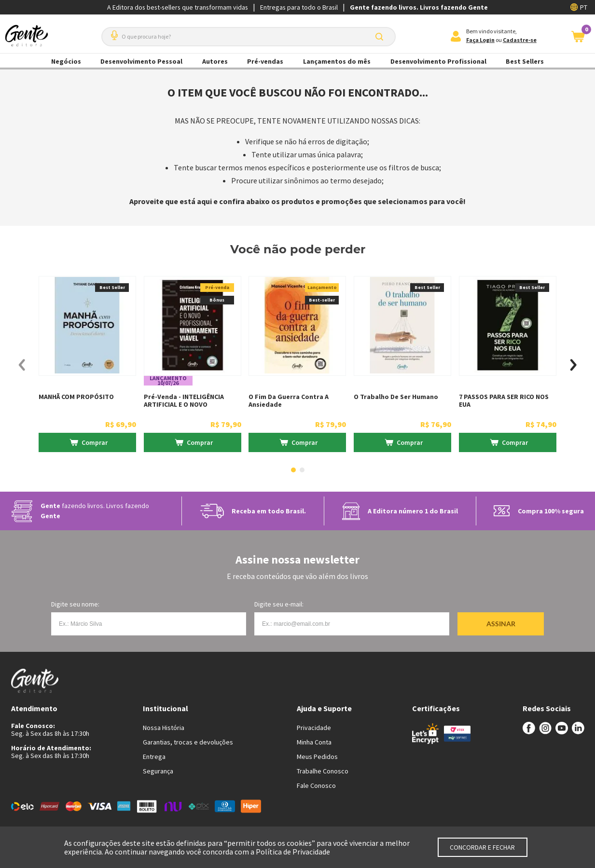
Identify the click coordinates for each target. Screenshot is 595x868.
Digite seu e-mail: (279, 604)
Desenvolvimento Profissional (438, 61)
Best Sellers (525, 61)
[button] (112, 32)
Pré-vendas (265, 61)
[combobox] (249, 37)
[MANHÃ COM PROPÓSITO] (87, 365)
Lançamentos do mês (337, 61)
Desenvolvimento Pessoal (141, 61)
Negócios (66, 61)
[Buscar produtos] (381, 37)
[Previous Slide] (22, 365)
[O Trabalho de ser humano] (402, 365)
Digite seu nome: (75, 604)
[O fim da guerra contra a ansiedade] (297, 365)
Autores (215, 61)
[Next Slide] (574, 365)
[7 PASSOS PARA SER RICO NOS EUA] (508, 365)
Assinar (501, 624)
